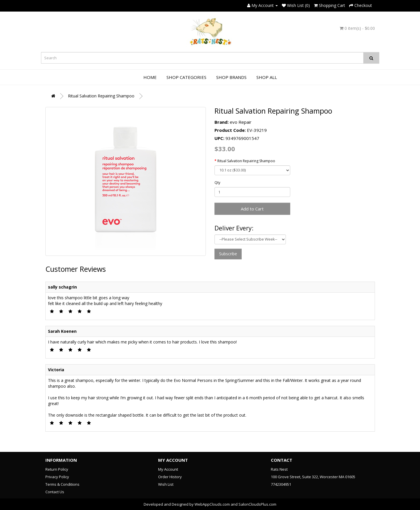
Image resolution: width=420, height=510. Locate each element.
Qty (217, 183)
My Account (168, 469)
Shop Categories (186, 77)
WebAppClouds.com (212, 504)
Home (150, 77)
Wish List (166, 484)
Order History (170, 477)
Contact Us (55, 492)
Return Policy (57, 469)
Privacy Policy (57, 477)
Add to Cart (252, 209)
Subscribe (228, 254)
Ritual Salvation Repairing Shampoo (101, 96)
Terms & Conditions (62, 484)
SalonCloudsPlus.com (257, 504)
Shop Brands (231, 77)
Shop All (267, 77)
